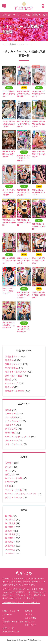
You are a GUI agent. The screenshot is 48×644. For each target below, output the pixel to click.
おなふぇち (16, 598)
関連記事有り (12, 357)
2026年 (9, 516)
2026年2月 (10, 523)
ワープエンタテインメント (18, 437)
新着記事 (7, 15)
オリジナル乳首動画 (11, 632)
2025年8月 (10, 538)
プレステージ (12, 440)
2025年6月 (10, 546)
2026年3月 (10, 519)
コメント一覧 (8, 628)
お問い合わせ (30, 625)
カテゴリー (7, 614)
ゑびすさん (10, 425)
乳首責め (9, 360)
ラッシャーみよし (14, 490)
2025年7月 (10, 542)
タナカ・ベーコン (14, 497)
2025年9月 (10, 534)
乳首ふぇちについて (11, 611)
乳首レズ (9, 387)
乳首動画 (36, 15)
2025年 (9, 531)
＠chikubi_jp (19, 589)
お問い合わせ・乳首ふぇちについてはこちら (21, 603)
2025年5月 (10, 550)
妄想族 (8, 410)
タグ (4, 618)
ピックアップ (12, 383)
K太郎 (8, 486)
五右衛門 (9, 463)
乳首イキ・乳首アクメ (16, 372)
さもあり (9, 467)
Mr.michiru (10, 433)
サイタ (8, 471)
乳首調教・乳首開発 (15, 391)
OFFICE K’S (11, 429)
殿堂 (28, 15)
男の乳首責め (12, 368)
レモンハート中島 (14, 478)
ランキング (18, 15)
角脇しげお (10, 475)
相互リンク (30, 622)
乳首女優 (29, 611)
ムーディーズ (12, 414)
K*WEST (9, 482)
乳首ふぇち (24, 573)
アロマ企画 (10, 417)
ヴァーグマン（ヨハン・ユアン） (21, 494)
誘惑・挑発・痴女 (14, 376)
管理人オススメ (13, 364)
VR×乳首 (29, 614)
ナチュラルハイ (13, 421)
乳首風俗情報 (30, 618)
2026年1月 (10, 527)
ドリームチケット (14, 444)
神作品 (8, 379)
